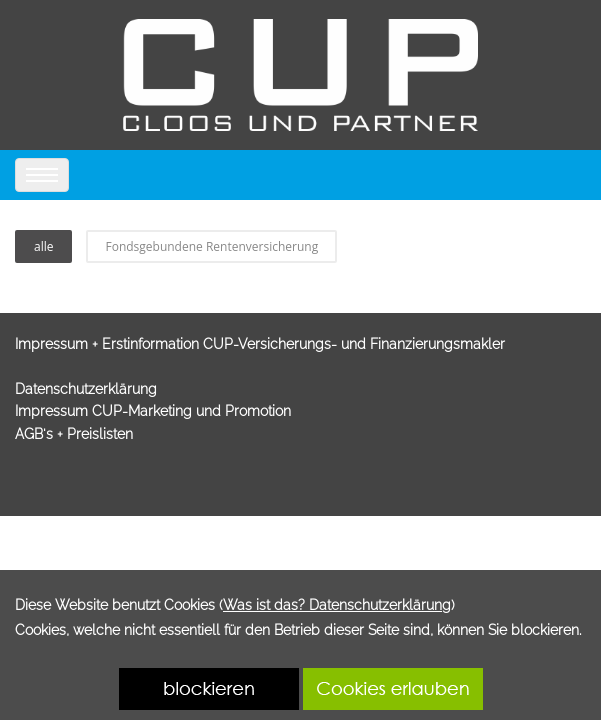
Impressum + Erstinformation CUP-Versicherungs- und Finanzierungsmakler (260, 344)
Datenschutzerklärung (86, 389)
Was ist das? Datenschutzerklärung (337, 605)
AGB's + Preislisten (74, 434)
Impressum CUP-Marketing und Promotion (153, 411)
